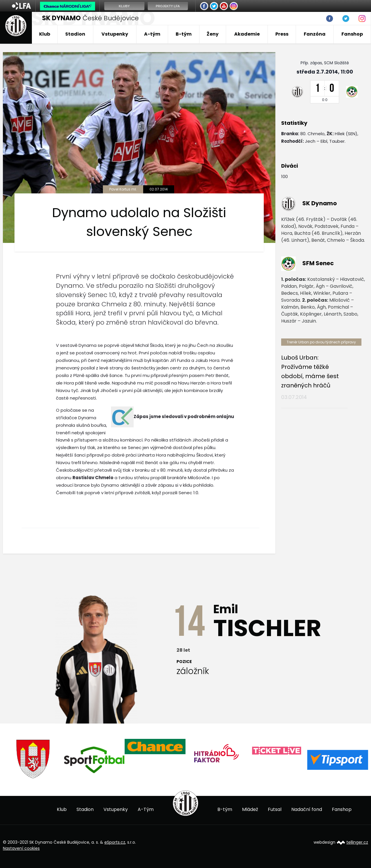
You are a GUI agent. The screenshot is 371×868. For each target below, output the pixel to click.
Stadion (75, 34)
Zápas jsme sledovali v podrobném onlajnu (184, 416)
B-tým (184, 34)
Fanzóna (315, 34)
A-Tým (146, 809)
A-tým (152, 34)
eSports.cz (115, 842)
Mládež (250, 809)
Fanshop (352, 34)
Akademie (247, 34)
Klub (45, 34)
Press (282, 34)
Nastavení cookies (21, 848)
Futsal (275, 809)
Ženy (213, 34)
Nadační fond (307, 809)
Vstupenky (115, 34)
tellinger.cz (357, 842)
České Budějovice (90, 18)
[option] (33, 759)
